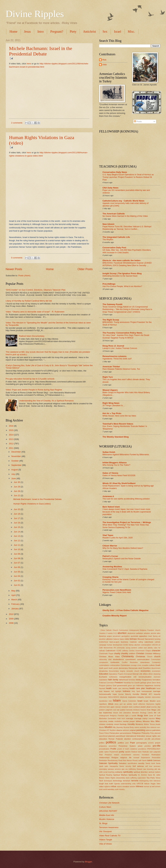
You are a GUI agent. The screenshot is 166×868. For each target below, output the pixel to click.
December (16, 452)
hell (112, 691)
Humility (136, 694)
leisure (116, 713)
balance (116, 639)
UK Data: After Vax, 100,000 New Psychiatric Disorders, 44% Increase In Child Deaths (127, 251)
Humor (144, 694)
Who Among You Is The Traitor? (116, 465)
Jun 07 (17, 563)
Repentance (146, 758)
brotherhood (104, 642)
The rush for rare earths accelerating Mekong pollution (126, 499)
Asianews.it (108, 496)
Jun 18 (17, 514)
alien (159, 633)
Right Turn (108, 377)
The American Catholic (114, 214)
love (146, 715)
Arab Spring (153, 636)
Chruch (150, 657)
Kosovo (143, 710)
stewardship (120, 778)
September (17, 465)
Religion (115, 758)
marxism (152, 719)
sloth (101, 772)
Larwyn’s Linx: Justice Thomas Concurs (120, 348)
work (101, 789)
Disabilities (147, 668)
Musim (102, 727)
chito (105, 65)
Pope (132, 743)
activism (140, 633)
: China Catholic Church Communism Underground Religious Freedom (127, 630)
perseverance (126, 733)
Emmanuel (128, 674)
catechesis (149, 642)
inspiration (132, 697)
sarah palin (104, 766)
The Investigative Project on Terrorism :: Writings (127, 522)
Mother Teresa (149, 724)
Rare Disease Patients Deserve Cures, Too (121, 369)
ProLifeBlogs (109, 284)
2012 (11, 444)
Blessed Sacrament (146, 639)
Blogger (88, 862)
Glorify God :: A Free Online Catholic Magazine (125, 610)
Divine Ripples (35, 14)
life (155, 713)
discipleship (103, 671)
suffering (134, 778)
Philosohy (146, 733)
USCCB (140, 784)
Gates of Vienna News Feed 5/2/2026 (119, 475)
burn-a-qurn (115, 642)
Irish (110, 701)
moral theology (120, 724)
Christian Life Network (109, 803)
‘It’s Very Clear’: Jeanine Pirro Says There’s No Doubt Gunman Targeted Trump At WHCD (126, 337)
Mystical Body (129, 727)
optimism (126, 730)
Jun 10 (17, 549)
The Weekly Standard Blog (116, 437)
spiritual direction (141, 772)
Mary (158, 718)
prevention (113, 746)
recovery (136, 755)
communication (143, 659)
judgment (109, 710)
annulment (117, 636)
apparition (143, 636)
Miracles (146, 721)
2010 (11, 614)
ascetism (102, 639)
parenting (141, 730)
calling (141, 642)
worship (111, 789)
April (14, 595)
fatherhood (123, 680)
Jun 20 (17, 509)
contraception (115, 665)
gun (134, 686)
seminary (157, 766)
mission (102, 724)
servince (118, 769)
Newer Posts (14, 269)
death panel (104, 668)
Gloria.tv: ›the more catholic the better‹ (122, 260)
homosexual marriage (151, 691)
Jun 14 (17, 532)
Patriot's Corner (110, 556)
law (100, 713)
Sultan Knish (109, 452)
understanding (126, 784)
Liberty (150, 713)
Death (158, 665)
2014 (11, 435)
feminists (132, 680)
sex (123, 769)
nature (137, 727)
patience (149, 730)
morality (131, 724)
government (122, 685)
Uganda (117, 784)
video (101, 786)
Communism (156, 660)
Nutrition (113, 730)
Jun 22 (17, 496)
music (158, 724)
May (14, 591)
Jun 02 (17, 581)
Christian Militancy (153, 653)
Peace (101, 733)
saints (150, 760)
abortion (122, 633)
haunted (102, 688)
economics (146, 671)
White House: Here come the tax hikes (119, 416)
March (14, 600)
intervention (156, 697)
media (111, 721)
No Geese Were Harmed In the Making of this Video (125, 216)
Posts (138, 121)
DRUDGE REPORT (108, 811)
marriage (138, 718)
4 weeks (110, 633)
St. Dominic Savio (145, 775)
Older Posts (85, 269)
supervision (142, 778)
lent (121, 713)
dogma (123, 671)
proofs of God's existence (127, 749)
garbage (143, 683)
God (115, 685)
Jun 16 (17, 523)
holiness (126, 691)
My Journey (118, 727)
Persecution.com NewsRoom (117, 590)
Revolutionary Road (115, 761)
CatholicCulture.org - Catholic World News (123, 201)
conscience (145, 662)
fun (132, 683)
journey (154, 707)
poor (127, 743)
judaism (102, 710)
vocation (126, 786)
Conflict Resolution (130, 662)
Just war (116, 710)
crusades (145, 665)
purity (122, 752)
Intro (41, 32)
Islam (117, 700)
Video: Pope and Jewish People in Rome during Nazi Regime (34, 390)
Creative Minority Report (115, 616)
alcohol (154, 633)
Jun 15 (17, 527)
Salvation (123, 763)
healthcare (151, 688)
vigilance (107, 787)
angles (109, 636)
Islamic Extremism (129, 701)
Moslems (139, 724)
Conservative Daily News (115, 172)
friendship (127, 683)
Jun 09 (17, 554)
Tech (101, 781)
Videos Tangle (106, 840)
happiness (149, 685)
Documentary (114, 671)
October (15, 461)
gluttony (109, 686)
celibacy (125, 651)
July (13, 474)
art (159, 636)
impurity (157, 694)
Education (104, 674)
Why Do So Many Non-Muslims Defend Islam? (123, 548)
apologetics (126, 636)
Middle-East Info (107, 815)
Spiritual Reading (106, 775)
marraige (130, 718)
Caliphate (133, 642)
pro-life (157, 746)
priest (140, 746)
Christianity (128, 656)
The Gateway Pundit (112, 304)
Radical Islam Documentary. (32, 336)
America (103, 636)
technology (117, 781)
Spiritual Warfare (120, 775)
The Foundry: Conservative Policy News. (123, 333)
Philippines (136, 733)
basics (122, 639)
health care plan (137, 688)
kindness (137, 710)
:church (158, 630)
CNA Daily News (110, 188)
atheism (110, 639)
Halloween (140, 686)
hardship (157, 686)
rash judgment (155, 752)
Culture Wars (105, 807)
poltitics (121, 743)
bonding (157, 639)
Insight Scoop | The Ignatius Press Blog (122, 273)
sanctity (141, 763)
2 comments (17, 123)
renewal (136, 758)
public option (104, 752)
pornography (142, 743)
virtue (114, 786)
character (156, 651)
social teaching (109, 772)
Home (13, 32)
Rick (104, 60)
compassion (104, 662)
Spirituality (133, 775)
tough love (104, 784)
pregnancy (103, 746)
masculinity (103, 721)
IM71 (150, 694)
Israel (117, 32)
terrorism (127, 781)
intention (148, 697)
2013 (11, 439)
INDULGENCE (114, 697)
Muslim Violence (107, 819)
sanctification (132, 763)
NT (108, 730)
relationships (104, 758)
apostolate (135, 636)
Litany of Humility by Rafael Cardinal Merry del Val (29, 301)
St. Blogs (103, 823)
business (125, 642)
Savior (122, 766)
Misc (153, 721)
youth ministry (120, 789)
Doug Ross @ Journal (113, 346)
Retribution (103, 761)
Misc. (158, 721)
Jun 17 (17, 518)
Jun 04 (17, 576)
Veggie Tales (155, 784)
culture (152, 665)
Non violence (152, 727)
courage (134, 665)
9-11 (115, 633)
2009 (11, 619)
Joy (159, 707)
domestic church (133, 671)
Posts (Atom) (24, 276)
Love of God (155, 716)
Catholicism (111, 651)
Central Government (137, 651)
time (151, 781)
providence (142, 749)
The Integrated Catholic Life (116, 237)
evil (135, 677)
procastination (104, 749)
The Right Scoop (111, 320)
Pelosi (107, 733)
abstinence (132, 633)
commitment (130, 659)
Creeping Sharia (110, 577)
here (29, 64)
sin (159, 769)
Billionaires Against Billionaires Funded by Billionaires (126, 455)
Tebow (158, 778)
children (132, 653)
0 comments (17, 258)
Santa (158, 763)
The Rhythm (108, 240)
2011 (11, 448)
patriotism (156, 730)
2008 (11, 623)
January (15, 609)
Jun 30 (17, 482)
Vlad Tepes (108, 535)
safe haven (143, 761)
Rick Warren (127, 761)
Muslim (109, 727)
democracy (123, 668)
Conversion (125, 665)
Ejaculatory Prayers (116, 674)
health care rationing (121, 688)
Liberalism (127, 713)
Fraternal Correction (107, 683)
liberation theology (139, 713)
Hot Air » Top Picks (112, 413)
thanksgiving (144, 781)
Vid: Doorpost (105, 831)
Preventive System (127, 746)
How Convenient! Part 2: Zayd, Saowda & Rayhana (125, 569)
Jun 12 (17, 541)
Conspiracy (156, 662)
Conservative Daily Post (114, 248)
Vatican (147, 784)
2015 (11, 430)
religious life (126, 758)
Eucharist (103, 677)
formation (156, 680)
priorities (148, 746)
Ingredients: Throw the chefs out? (117, 359)
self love (149, 766)
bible (127, 639)
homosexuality (105, 694)
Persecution (114, 733)
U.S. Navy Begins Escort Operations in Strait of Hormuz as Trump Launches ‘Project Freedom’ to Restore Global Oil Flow (128, 177)
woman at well (149, 787)
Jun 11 (17, 545)
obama (119, 730)
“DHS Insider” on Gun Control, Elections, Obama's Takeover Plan (36, 290)
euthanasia (113, 677)
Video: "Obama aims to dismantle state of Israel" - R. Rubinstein (35, 312)
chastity (125, 653)
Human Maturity (125, 694)
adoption (147, 633)
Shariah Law (141, 769)
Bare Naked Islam (111, 507)
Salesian (157, 760)
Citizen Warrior (110, 546)
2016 (11, 426)
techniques (108, 781)
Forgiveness (147, 680)
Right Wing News (111, 403)
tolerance (157, 781)
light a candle (131, 716)
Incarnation (103, 697)
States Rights (110, 778)
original (133, 730)
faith (110, 680)
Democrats (133, 668)
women (158, 787)
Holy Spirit (136, 691)
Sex (105, 32)
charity (117, 653)
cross (139, 665)
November (16, 456)
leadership (108, 713)
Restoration (156, 758)
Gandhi (137, 683)
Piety (73, 32)
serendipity (103, 769)
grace (130, 686)
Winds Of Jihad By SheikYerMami (119, 483)
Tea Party (151, 778)
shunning (150, 769)
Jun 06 (17, 567)
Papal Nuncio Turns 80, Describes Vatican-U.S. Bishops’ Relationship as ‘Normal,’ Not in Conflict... (127, 228)
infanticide (123, 697)
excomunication (145, 677)
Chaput (148, 651)
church (157, 656)
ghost (149, 683)
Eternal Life (137, 674)
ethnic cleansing (154, 674)
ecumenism (156, 671)
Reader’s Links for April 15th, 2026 (118, 538)
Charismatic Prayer (106, 654)
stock (128, 778)
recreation (146, 755)
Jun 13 (17, 536)
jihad (148, 707)
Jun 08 (17, 558)
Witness (140, 786)
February (16, 604)
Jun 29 (17, 487)
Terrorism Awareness (109, 827)
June (14, 478)
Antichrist (89, 32)
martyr (145, 718)
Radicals (146, 752)
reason (116, 755)
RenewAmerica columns (115, 356)
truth (111, 784)
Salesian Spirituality (108, 763)
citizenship (103, 660)
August (15, 470)
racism (128, 752)
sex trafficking (130, 769)
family (116, 680)
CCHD (119, 651)
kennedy (129, 710)
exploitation (103, 680)
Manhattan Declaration (108, 719)
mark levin (121, 719)
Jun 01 (17, 585)
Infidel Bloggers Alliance (115, 463)
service (111, 769)
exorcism (157, 677)
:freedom (102, 633)
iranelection (103, 701)
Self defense (138, 766)
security (128, 766)
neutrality (143, 727)
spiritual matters (154, 772)
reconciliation (126, 755)
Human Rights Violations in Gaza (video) (32, 504)
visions (119, 787)
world (105, 789)
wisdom (133, 787)
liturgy (140, 715)
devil (140, 668)
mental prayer (129, 721)
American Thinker (111, 367)
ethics (145, 674)
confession (115, 662)
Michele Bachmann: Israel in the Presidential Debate (41, 51)
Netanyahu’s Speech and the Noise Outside (122, 559)
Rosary (135, 761)
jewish (143, 707)
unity (134, 784)
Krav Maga (151, 710)
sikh (156, 769)
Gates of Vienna (110, 473)
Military (139, 721)
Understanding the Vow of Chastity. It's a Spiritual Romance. (46, 401)
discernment (156, 668)
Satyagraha (114, 766)
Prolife (113, 749)
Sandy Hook (150, 763)
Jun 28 (17, 491)
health (109, 688)
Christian (140, 653)
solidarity (119, 772)
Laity (159, 710)
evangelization (125, 677)
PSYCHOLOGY (154, 749)
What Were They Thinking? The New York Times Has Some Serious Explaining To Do (126, 526)
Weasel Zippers (110, 390)
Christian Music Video (109, 657)
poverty (151, 743)
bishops (133, 639)
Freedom (119, 683)
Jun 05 (17, 572)
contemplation (104, 665)
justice (123, 710)
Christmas (141, 656)
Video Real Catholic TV (110, 836)
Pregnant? (57, 32)
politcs (102, 743)
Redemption (156, 755)
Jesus (27, 32)
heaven (107, 691)
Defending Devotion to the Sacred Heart (120, 276)
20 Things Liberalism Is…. (114, 406)
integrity (141, 697)
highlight (118, 691)
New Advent (108, 224)
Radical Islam (137, 752)
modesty (110, 724)
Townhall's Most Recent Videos (118, 424)
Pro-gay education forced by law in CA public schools (30, 379)
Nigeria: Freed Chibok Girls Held (117, 592)
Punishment (114, 752)
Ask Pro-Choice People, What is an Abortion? (122, 286)
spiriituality (128, 772)
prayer (158, 743)
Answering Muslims (112, 567)
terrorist (135, 781)
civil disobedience (116, 659)
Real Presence (105, 755)
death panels (113, 668)
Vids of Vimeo (105, 844)
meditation (118, 721)
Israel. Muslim (150, 701)
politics (111, 742)
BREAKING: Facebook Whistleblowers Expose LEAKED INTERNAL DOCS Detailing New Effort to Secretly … (127, 264)
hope (115, 694)
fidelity (138, 680)
